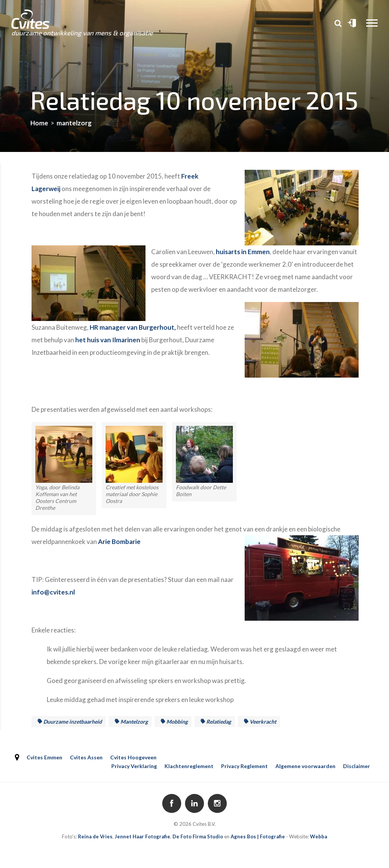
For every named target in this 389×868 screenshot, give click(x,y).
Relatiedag (219, 722)
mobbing (177, 722)
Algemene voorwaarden (305, 766)
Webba (319, 836)
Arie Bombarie (119, 542)
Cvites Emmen (44, 757)
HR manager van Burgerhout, (133, 327)
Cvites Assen (86, 757)
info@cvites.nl (53, 592)
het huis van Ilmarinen (108, 340)
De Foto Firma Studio (198, 836)
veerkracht (263, 722)
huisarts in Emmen (243, 252)
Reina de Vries (95, 836)
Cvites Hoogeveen (133, 757)
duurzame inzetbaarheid (73, 722)
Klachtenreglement (189, 766)
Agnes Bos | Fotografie (258, 836)
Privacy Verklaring (134, 766)
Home (39, 123)
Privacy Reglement (244, 766)
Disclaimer (357, 766)
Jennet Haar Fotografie (142, 836)
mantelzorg (134, 722)
